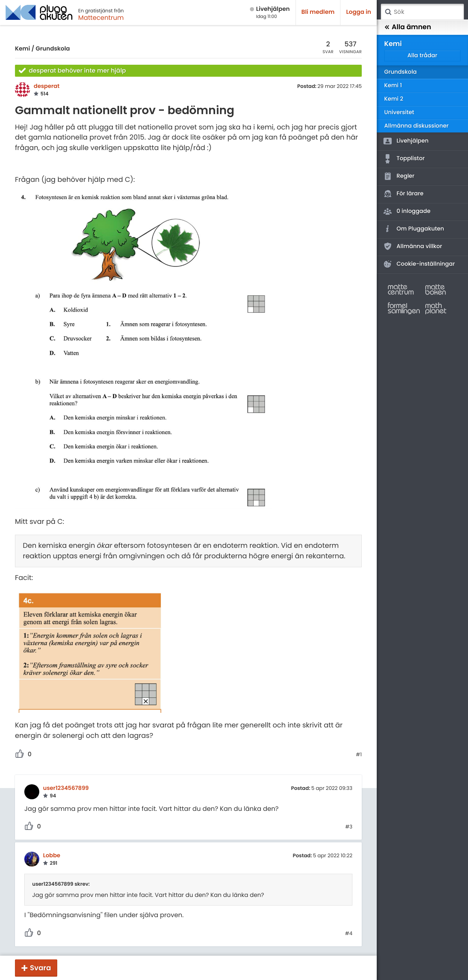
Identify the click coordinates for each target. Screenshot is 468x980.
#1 (359, 755)
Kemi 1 (393, 86)
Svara (40, 968)
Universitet (399, 112)
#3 (349, 827)
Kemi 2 (394, 99)
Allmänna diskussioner (416, 126)
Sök (388, 12)
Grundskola (53, 49)
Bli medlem (318, 12)
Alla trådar (422, 56)
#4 (349, 934)
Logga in (359, 12)
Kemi (22, 49)
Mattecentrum (101, 18)
